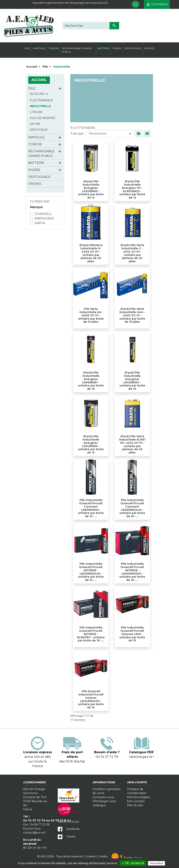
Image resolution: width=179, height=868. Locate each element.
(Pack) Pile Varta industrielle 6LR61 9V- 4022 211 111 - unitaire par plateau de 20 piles (132, 444)
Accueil (39, 80)
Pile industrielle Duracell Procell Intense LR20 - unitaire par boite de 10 (132, 634)
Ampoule (36, 137)
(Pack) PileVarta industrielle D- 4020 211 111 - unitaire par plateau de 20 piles (91, 253)
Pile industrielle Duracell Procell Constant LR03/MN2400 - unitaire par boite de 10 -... (132, 508)
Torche (35, 144)
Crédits (120, 856)
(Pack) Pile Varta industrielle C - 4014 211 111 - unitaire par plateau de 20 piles (132, 253)
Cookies (90, 856)
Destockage (39, 177)
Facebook (69, 829)
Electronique (41, 100)
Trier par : (78, 134)
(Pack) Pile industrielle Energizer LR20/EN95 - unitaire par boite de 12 (91, 189)
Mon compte (136, 801)
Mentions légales (138, 797)
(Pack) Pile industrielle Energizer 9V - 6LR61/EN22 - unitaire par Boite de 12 (132, 189)
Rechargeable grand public (41, 154)
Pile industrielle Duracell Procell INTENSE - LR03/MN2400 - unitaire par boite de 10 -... (91, 572)
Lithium (36, 112)
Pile (32, 88)
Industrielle (40, 106)
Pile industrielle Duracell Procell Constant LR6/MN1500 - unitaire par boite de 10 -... (91, 508)
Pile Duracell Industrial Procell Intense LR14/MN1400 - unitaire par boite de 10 (91, 699)
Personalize (156, 863)
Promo (35, 184)
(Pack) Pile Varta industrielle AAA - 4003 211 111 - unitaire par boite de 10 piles (132, 315)
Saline (35, 124)
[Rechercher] (86, 26)
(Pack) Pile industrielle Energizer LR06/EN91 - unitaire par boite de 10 (91, 381)
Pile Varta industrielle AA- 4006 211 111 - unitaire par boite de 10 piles (91, 315)
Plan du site (135, 805)
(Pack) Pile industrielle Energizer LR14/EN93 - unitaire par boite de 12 (91, 444)
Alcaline (37, 94)
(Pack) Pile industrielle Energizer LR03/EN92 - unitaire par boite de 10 (132, 381)
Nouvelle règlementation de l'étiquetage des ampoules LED (70, 3)
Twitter (67, 837)
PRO (136, 5)
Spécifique (39, 130)
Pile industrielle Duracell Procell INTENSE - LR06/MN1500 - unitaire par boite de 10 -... (132, 572)
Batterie (36, 163)
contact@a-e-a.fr (34, 833)
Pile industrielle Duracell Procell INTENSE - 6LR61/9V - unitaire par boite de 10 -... (91, 634)
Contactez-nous (103, 797)
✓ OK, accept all (133, 863)
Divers (34, 170)
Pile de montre (43, 118)
